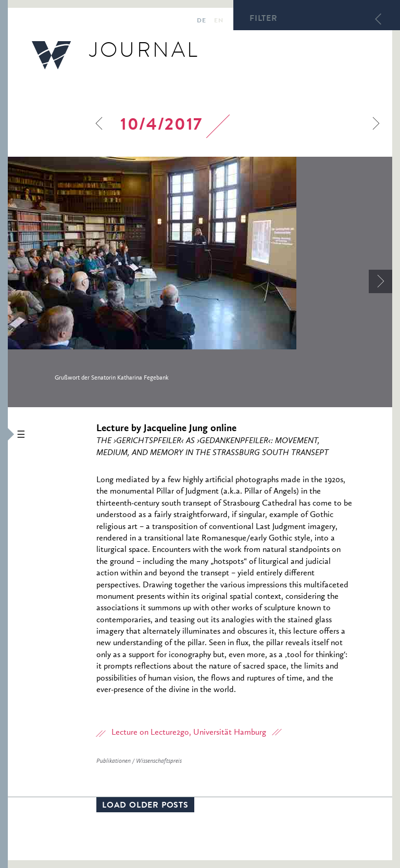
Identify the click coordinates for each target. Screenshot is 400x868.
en (218, 21)
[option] (200, 278)
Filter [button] (264, 19)
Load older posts (145, 806)
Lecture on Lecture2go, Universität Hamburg (189, 733)
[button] (4, 434)
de (201, 21)
